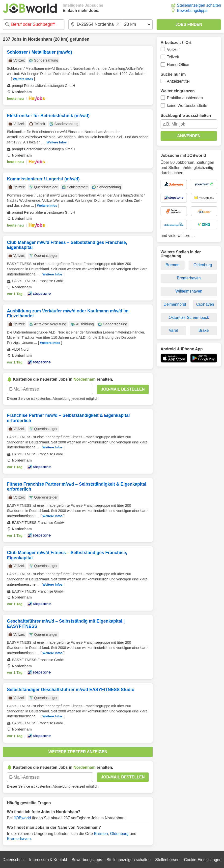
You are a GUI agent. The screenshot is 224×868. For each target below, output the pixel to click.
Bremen (101, 834)
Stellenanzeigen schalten (199, 5)
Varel (173, 330)
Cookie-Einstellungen (203, 860)
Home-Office (178, 65)
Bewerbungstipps (192, 11)
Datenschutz (14, 860)
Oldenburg (119, 834)
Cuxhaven (205, 304)
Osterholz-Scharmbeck (189, 317)
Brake (204, 330)
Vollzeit (173, 50)
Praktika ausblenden (185, 98)
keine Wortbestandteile (187, 106)
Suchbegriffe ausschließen (186, 116)
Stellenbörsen (167, 860)
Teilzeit (173, 57)
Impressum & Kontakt (48, 860)
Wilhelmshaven (189, 291)
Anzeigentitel (178, 81)
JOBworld (22, 818)
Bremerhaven (19, 839)
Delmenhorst (175, 304)
